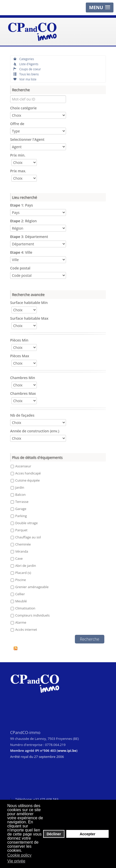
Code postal (20, 268)
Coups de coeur (27, 69)
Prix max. (18, 171)
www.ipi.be (67, 751)
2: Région (23, 221)
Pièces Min (19, 340)
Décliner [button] (54, 834)
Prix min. (18, 155)
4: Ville (21, 252)
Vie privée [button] (16, 861)
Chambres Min (23, 378)
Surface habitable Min (29, 303)
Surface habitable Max (29, 318)
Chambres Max (23, 393)
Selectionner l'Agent (27, 139)
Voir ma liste (25, 79)
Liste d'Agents (26, 64)
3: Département (29, 237)
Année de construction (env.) (35, 431)
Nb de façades (22, 415)
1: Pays (22, 205)
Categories (24, 59)
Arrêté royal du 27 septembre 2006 (37, 757)
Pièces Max (20, 356)
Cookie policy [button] (19, 855)
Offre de (17, 124)
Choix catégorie (23, 108)
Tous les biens (26, 74)
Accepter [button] (88, 834)
